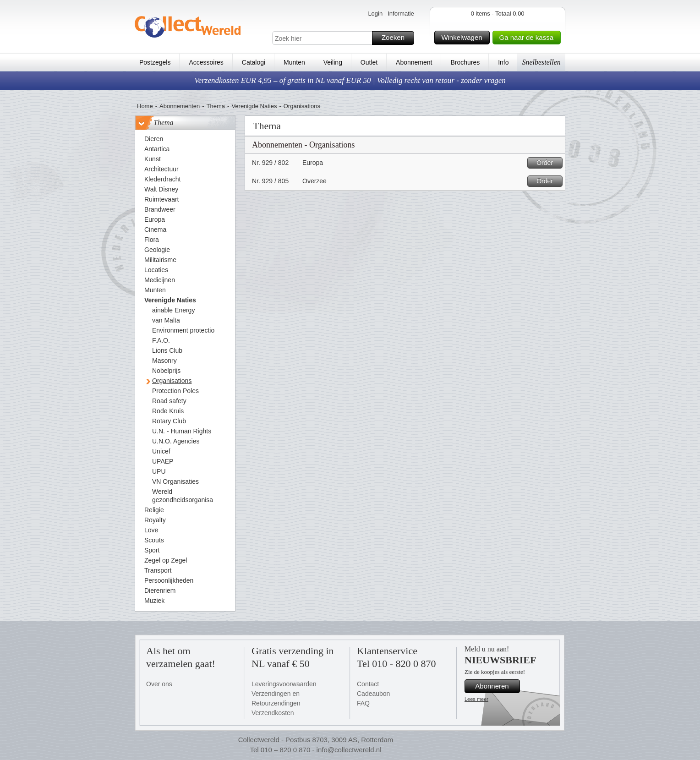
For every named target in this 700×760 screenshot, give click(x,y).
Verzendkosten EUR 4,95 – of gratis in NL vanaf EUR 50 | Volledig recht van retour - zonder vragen (350, 80)
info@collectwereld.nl (349, 750)
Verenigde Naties (254, 106)
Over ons (159, 684)
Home (145, 106)
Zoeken (396, 38)
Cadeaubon (373, 694)
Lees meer (476, 699)
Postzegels (155, 62)
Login (375, 14)
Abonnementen (180, 106)
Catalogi (254, 62)
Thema (216, 106)
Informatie (401, 14)
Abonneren (496, 686)
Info (503, 62)
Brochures (465, 62)
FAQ (363, 703)
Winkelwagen (464, 38)
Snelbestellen (541, 62)
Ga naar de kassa (529, 38)
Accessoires (206, 62)
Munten (294, 62)
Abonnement (414, 62)
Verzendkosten (273, 713)
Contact (368, 684)
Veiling (333, 62)
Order (548, 163)
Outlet (369, 62)
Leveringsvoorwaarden (284, 684)
